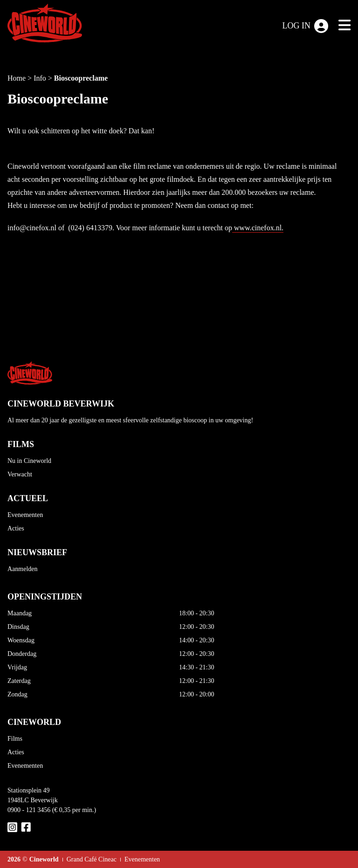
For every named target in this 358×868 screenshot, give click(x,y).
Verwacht (20, 474)
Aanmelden (23, 569)
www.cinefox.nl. (258, 228)
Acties (16, 528)
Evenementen (25, 515)
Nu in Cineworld (29, 461)
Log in (306, 26)
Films (15, 739)
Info (41, 78)
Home (17, 78)
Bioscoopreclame (81, 78)
